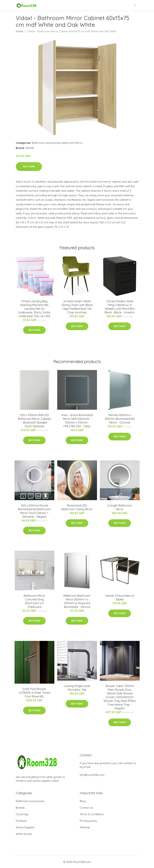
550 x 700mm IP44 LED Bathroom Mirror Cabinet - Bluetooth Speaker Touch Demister (34, 421)
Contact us (86, 808)
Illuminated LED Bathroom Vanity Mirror (77, 507)
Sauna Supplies (25, 827)
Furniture (21, 821)
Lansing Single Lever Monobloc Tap (77, 688)
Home (20, 31)
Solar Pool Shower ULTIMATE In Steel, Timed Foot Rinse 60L (34, 693)
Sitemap (85, 827)
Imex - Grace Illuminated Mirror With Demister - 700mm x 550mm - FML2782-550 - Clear (77, 421)
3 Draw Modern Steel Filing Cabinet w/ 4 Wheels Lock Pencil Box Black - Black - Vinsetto (120, 307)
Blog (83, 801)
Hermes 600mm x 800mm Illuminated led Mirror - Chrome (120, 419)
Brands (20, 808)
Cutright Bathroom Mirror (120, 507)
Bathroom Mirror (72, 143)
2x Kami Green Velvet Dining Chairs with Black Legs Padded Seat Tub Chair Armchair (77, 307)
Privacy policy (88, 821)
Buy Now (29, 166)
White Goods (24, 834)
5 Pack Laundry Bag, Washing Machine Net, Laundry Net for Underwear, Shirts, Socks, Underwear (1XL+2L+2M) (34, 309)
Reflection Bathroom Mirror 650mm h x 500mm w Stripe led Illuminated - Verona (77, 601)
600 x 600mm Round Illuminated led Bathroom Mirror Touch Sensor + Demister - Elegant (34, 511)
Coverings (22, 814)
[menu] (135, 5)
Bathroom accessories (46, 143)
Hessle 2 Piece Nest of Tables (120, 598)
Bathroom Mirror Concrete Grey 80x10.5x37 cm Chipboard (34, 601)
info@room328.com (92, 775)
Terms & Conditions (92, 814)
